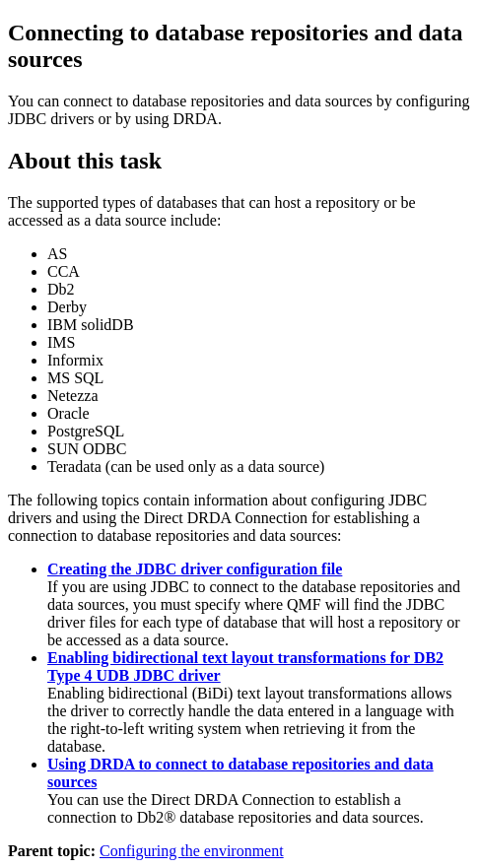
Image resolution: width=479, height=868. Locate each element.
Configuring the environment (192, 851)
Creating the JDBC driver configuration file (195, 569)
